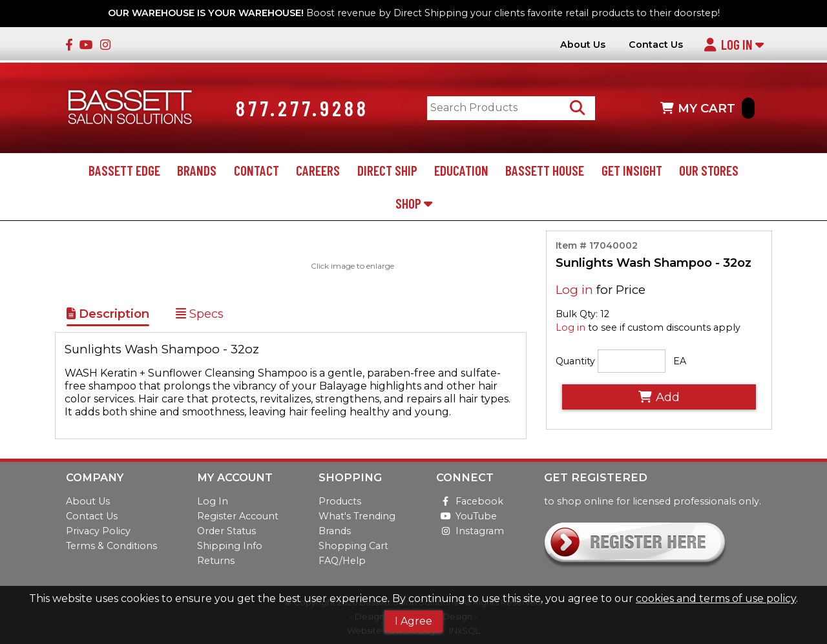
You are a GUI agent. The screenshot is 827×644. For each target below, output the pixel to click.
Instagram (470, 531)
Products (340, 501)
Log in (574, 290)
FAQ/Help (342, 561)
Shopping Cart (353, 546)
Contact (256, 170)
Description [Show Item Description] (108, 314)
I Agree (413, 621)
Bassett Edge (124, 170)
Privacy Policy (98, 531)
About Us (583, 45)
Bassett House (545, 170)
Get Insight (632, 170)
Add (659, 397)
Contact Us (656, 45)
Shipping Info (230, 546)
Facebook (470, 501)
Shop (414, 203)
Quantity (575, 361)
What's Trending (357, 516)
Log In (734, 44)
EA (680, 361)
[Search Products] (577, 108)
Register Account (238, 516)
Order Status (226, 531)
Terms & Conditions (111, 546)
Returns (216, 561)
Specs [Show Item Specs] (200, 314)
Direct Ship (387, 170)
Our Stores (709, 170)
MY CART (707, 108)
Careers (318, 170)
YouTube (466, 516)
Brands (197, 170)
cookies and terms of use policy (716, 598)
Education (461, 170)
